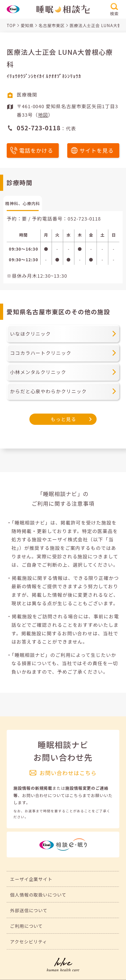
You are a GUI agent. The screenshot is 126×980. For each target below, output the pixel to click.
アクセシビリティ (29, 941)
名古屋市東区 (52, 25)
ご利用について (26, 926)
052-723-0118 (84, 218)
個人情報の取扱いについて (38, 895)
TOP (11, 25)
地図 (43, 115)
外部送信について (29, 910)
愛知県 (27, 25)
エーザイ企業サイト (31, 879)
